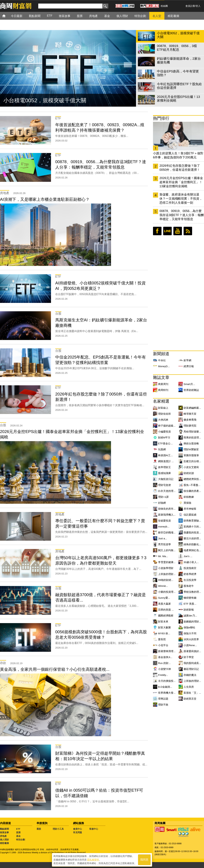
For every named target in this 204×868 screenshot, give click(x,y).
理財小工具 (58, 829)
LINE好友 (167, 231)
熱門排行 (161, 118)
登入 (198, 6)
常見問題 (78, 832)
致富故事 (4, 832)
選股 (39, 829)
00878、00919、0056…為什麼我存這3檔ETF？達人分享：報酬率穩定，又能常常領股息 (182, 215)
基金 (18, 836)
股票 (18, 832)
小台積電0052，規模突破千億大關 (45, 100)
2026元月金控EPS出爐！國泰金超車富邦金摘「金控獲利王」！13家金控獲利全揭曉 (181, 182)
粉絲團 (164, 6)
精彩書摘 (4, 843)
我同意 (144, 860)
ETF (18, 829)
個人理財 (4, 840)
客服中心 (94, 829)
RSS (188, 231)
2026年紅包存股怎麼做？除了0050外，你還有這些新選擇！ (180, 168)
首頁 (7, 16)
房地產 (3, 836)
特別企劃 (21, 840)
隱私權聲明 (93, 860)
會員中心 (78, 829)
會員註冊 (190, 6)
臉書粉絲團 (157, 231)
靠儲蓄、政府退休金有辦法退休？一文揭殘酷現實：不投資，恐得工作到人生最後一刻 (181, 199)
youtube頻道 (178, 231)
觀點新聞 (4, 829)
